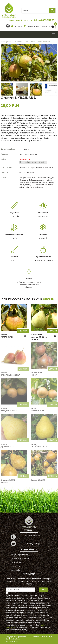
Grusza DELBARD (38, 480)
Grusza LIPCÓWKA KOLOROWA (10, 374)
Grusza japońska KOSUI (38, 410)
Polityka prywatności (19, 555)
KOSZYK (49, 26)
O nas (12, 21)
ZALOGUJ (18, 26)
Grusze (48, 299)
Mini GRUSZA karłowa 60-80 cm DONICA (39, 337)
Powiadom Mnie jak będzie (33, 162)
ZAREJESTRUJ (33, 26)
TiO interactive (47, 637)
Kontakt (19, 21)
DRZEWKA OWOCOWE (29, 154)
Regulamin (15, 570)
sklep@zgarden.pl (32, 544)
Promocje (28, 21)
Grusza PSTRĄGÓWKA (7, 336)
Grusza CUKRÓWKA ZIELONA (40, 446)
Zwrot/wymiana (17, 562)
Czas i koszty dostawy (20, 558)
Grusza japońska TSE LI (7, 446)
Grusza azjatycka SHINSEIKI (9, 410)
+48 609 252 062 (46, 21)
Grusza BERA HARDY (36, 374)
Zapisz (43, 590)
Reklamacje (16, 566)
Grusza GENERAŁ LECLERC (8, 481)
